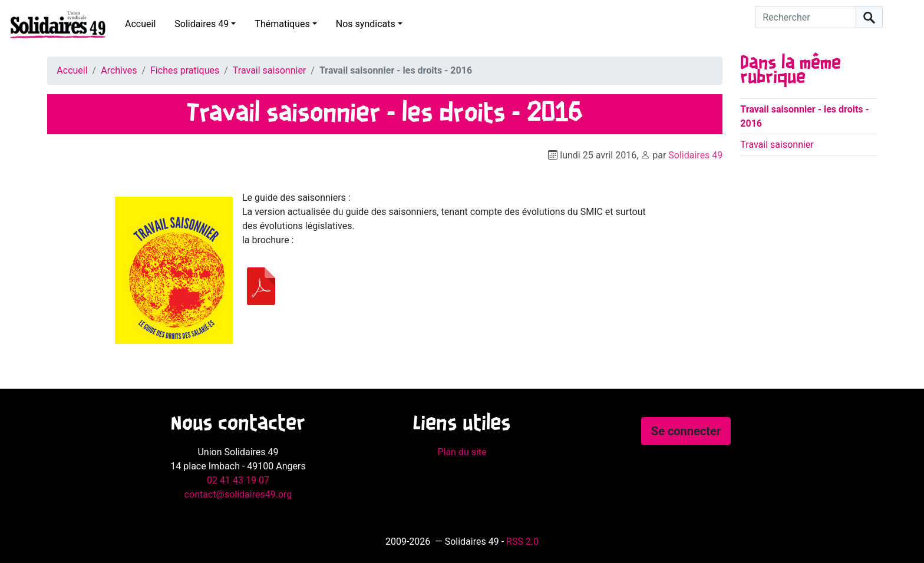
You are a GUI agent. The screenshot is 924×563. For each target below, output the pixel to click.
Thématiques (282, 24)
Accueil (140, 24)
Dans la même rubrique (791, 71)
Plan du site (462, 452)
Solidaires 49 (202, 24)
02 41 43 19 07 (238, 480)
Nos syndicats (366, 24)
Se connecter (686, 431)
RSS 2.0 (522, 542)
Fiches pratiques (185, 70)
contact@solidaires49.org (238, 494)
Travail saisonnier (269, 70)
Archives (119, 70)
